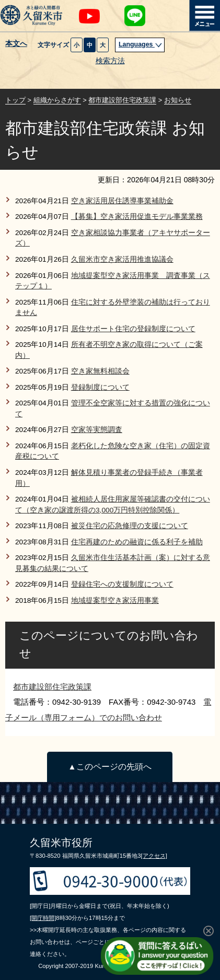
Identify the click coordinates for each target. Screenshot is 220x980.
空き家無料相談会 (100, 371)
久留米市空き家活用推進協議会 (122, 259)
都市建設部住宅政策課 (122, 100)
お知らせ (178, 100)
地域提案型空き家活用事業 (115, 600)
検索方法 (110, 61)
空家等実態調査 (97, 430)
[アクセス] (154, 856)
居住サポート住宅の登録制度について (133, 329)
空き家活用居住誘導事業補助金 (122, 201)
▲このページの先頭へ (109, 767)
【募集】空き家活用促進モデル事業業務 (137, 217)
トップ (15, 100)
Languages (141, 44)
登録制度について (100, 387)
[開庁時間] (43, 918)
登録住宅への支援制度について (122, 584)
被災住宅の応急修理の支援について (130, 526)
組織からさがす (57, 100)
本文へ (16, 44)
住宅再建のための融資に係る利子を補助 (137, 542)
